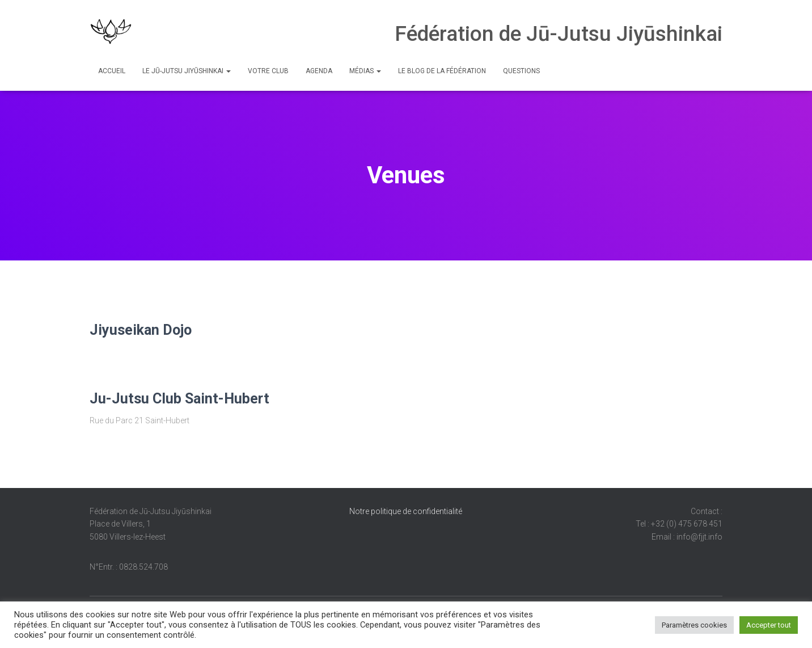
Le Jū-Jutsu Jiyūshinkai (187, 71)
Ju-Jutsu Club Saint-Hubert (179, 399)
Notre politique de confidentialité (406, 511)
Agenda (319, 71)
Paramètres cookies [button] (694, 625)
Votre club (268, 71)
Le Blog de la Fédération (442, 71)
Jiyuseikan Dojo (141, 330)
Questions (521, 71)
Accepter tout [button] (769, 625)
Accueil (112, 71)
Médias (365, 71)
